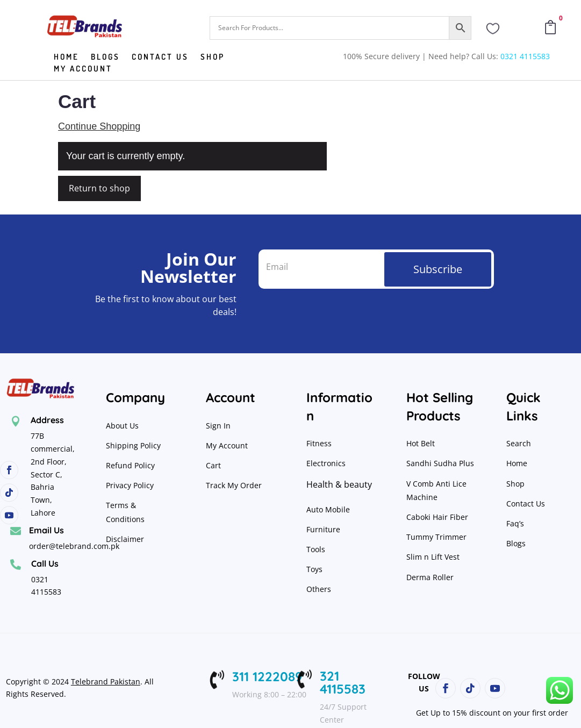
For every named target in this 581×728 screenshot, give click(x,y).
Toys (314, 569)
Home (66, 58)
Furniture (323, 529)
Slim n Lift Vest (433, 557)
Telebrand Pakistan (106, 681)
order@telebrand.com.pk (74, 546)
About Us (122, 426)
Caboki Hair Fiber (437, 517)
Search (519, 443)
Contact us (160, 58)
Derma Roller (430, 577)
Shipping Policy (133, 445)
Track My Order (234, 485)
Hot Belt (421, 443)
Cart (213, 465)
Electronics (326, 463)
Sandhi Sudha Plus (440, 463)
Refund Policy (131, 465)
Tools (316, 549)
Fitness (319, 443)
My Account (83, 69)
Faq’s (515, 523)
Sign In (218, 426)
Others (319, 589)
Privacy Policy (131, 485)
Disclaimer (125, 539)
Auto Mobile (328, 509)
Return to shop (99, 188)
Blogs (105, 58)
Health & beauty (339, 484)
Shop (213, 58)
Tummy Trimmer (436, 537)
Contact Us (526, 504)
